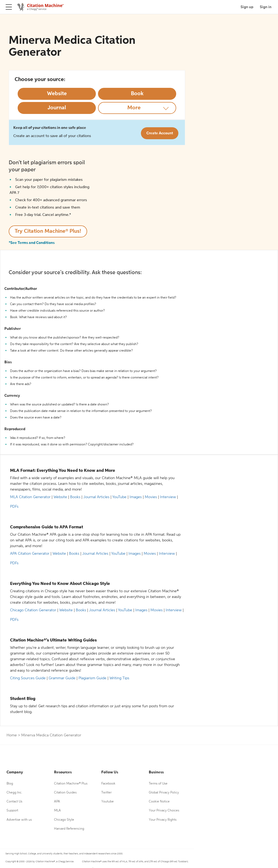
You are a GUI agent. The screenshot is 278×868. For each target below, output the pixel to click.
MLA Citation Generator (30, 497)
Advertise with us (19, 820)
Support (12, 811)
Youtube (108, 802)
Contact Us (14, 802)
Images (136, 497)
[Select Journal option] (57, 108)
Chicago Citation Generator (33, 610)
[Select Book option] (137, 94)
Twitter (106, 793)
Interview (168, 497)
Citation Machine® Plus (71, 784)
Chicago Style (64, 820)
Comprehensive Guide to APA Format (47, 527)
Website (60, 497)
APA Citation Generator (30, 554)
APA (57, 802)
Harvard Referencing (69, 829)
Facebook (108, 784)
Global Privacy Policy (164, 793)
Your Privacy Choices (164, 811)
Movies (151, 497)
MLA (57, 811)
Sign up (247, 7)
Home (12, 735)
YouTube (119, 497)
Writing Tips (119, 678)
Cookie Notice (159, 802)
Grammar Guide (62, 678)
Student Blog (23, 699)
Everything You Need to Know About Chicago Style (60, 584)
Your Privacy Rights (163, 820)
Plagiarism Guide (92, 678)
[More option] (137, 108)
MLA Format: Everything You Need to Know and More (63, 471)
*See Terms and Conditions (32, 243)
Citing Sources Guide (28, 678)
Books (75, 497)
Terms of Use (158, 784)
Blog (10, 784)
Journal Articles (96, 497)
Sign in (266, 7)
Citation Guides (65, 793)
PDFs (14, 507)
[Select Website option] (57, 94)
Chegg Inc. (14, 793)
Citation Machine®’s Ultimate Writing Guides (53, 640)
